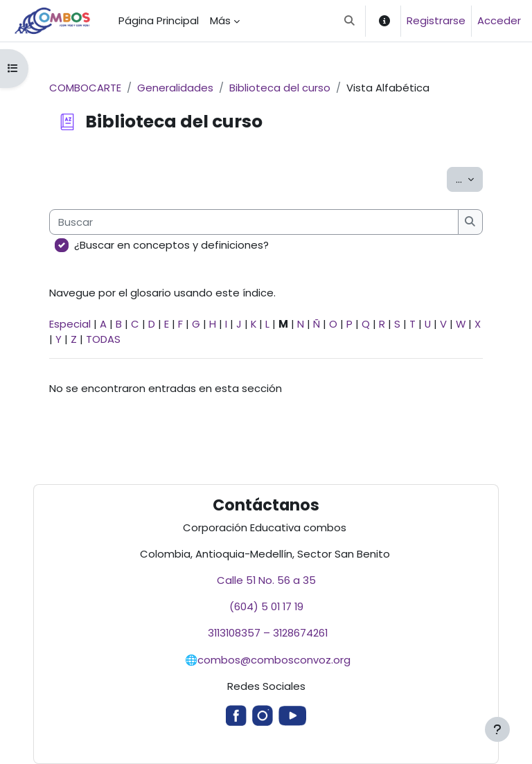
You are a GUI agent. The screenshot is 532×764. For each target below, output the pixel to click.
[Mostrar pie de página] (497, 729)
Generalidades (175, 88)
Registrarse (436, 20)
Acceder (499, 20)
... (469, 179)
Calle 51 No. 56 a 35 (266, 580)
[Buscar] (254, 222)
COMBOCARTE (85, 88)
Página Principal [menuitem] (159, 20)
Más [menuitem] (220, 20)
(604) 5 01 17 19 (266, 606)
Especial (70, 324)
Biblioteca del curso (280, 88)
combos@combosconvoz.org (274, 660)
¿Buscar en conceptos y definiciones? (171, 245)
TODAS (103, 339)
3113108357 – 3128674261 (266, 633)
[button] (350, 21)
